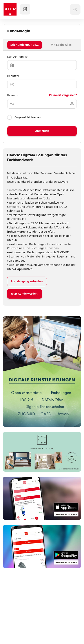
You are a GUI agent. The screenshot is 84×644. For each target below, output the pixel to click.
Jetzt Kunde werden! (25, 294)
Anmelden (42, 131)
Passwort (13, 95)
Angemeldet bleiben (24, 117)
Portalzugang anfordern (27, 281)
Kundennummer (18, 57)
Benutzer (13, 76)
